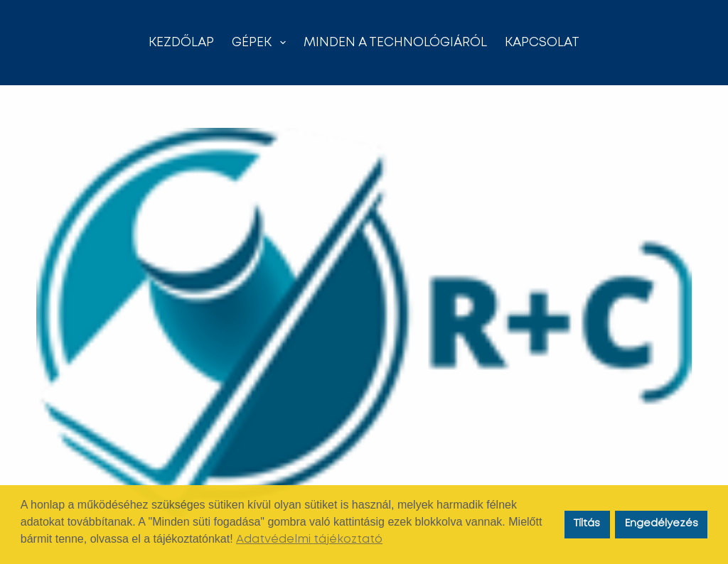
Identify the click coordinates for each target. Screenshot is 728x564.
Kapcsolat (542, 43)
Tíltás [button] (587, 524)
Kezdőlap (181, 43)
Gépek (262, 43)
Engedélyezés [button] (662, 524)
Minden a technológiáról (395, 43)
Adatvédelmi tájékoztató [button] (309, 539)
